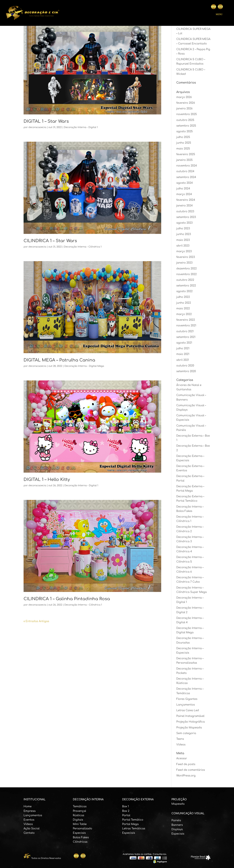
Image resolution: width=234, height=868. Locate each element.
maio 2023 (183, 240)
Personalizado (82, 829)
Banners (177, 825)
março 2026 (184, 97)
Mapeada (178, 804)
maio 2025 (183, 149)
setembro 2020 (186, 371)
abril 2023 (183, 246)
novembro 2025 (187, 114)
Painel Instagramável (190, 716)
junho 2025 (184, 143)
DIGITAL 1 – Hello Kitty (47, 480)
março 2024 (184, 194)
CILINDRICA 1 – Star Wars (50, 241)
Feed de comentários (191, 770)
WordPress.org (186, 776)
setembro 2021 (186, 337)
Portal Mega (130, 824)
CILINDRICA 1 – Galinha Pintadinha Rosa (67, 599)
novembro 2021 (186, 326)
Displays (177, 829)
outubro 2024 (185, 171)
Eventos (29, 820)
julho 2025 (183, 137)
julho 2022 (183, 297)
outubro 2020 (185, 366)
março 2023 (184, 251)
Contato (29, 833)
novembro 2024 (187, 166)
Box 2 (126, 811)
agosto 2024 (185, 183)
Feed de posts (186, 764)
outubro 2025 (185, 120)
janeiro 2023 (184, 263)
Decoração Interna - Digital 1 (81, 127)
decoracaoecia (37, 127)
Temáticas (80, 806)
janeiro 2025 (184, 160)
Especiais (79, 833)
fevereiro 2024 (186, 200)
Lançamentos (186, 705)
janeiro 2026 (184, 109)
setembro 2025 (186, 126)
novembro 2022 (186, 274)
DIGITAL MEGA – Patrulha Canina (59, 360)
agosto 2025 (185, 131)
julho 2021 (183, 348)
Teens (180, 739)
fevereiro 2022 (186, 320)
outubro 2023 (185, 211)
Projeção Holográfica (191, 722)
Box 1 (126, 806)
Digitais (78, 820)
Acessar (182, 758)
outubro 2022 (185, 280)
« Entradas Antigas (36, 621)
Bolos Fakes (81, 837)
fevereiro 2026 (186, 103)
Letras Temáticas (134, 829)
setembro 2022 (186, 286)
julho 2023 (183, 229)
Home (28, 806)
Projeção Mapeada (189, 728)
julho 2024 (183, 189)
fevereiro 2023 (186, 257)
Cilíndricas (80, 842)
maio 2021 (183, 354)
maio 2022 (183, 309)
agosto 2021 (184, 343)
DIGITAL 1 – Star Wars (46, 121)
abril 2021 (183, 360)
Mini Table (80, 824)
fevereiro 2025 (186, 154)
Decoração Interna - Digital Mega (84, 366)
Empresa (30, 811)
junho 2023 (184, 234)
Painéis (176, 820)
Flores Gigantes (187, 699)
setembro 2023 (186, 217)
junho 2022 (184, 303)
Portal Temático (133, 820)
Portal (126, 815)
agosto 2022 (184, 291)
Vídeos (181, 745)
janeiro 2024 (185, 206)
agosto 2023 (184, 223)
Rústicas (78, 815)
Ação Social (32, 829)
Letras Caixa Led (188, 710)
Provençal (79, 811)
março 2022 (184, 314)
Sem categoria (186, 733)
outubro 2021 (185, 331)
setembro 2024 (186, 177)
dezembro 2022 (186, 269)
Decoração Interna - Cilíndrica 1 (83, 247)
